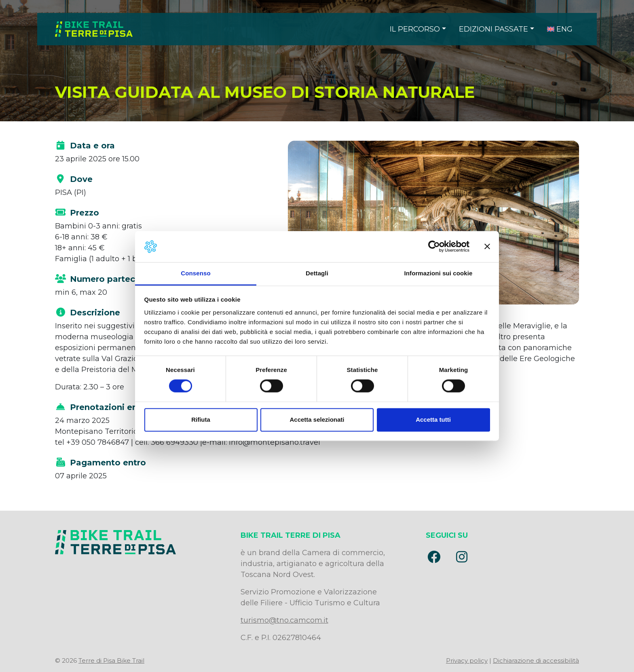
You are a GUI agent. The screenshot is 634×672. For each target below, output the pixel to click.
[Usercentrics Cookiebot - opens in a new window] (434, 247)
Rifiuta (201, 419)
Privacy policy (467, 660)
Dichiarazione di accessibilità (536, 660)
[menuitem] (560, 29)
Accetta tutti (433, 419)
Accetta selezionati (317, 419)
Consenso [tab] (195, 273)
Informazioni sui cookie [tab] (439, 273)
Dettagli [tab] (317, 273)
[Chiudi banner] (487, 247)
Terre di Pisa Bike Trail (111, 660)
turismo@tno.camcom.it (284, 620)
